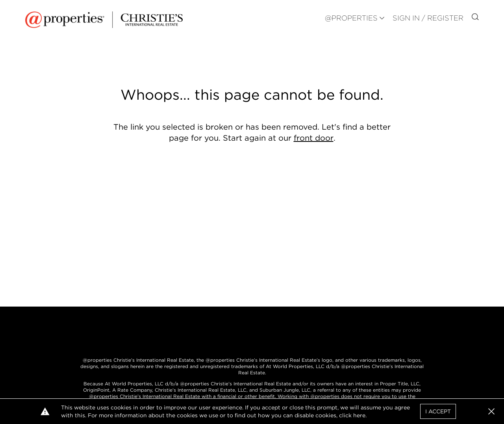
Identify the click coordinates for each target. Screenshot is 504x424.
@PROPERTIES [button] (351, 18)
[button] (491, 411)
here (359, 415)
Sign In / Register (428, 18)
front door (314, 138)
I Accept (438, 411)
